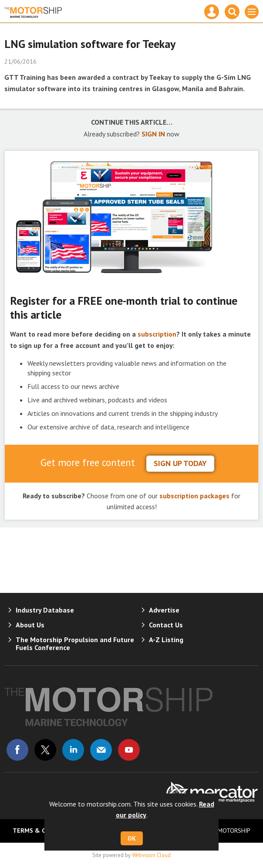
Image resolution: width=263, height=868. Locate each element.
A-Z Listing (166, 640)
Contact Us (166, 625)
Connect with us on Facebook (17, 750)
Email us (101, 750)
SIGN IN (153, 134)
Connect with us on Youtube (129, 750)
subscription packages (194, 496)
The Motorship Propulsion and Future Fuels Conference (75, 643)
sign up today (180, 463)
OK (132, 838)
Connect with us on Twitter (45, 750)
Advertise (164, 610)
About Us (30, 625)
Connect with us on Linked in (73, 750)
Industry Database (45, 610)
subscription (157, 334)
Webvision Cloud (151, 855)
